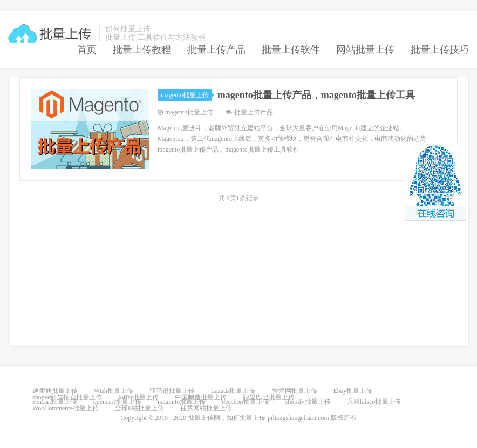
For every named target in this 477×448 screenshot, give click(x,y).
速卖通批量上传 (55, 391)
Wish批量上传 (114, 391)
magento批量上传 (186, 95)
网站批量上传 (365, 50)
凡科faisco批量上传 (374, 402)
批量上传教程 (142, 50)
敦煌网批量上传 (295, 391)
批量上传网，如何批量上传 (227, 418)
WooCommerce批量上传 (66, 408)
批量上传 (51, 34)
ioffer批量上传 (138, 397)
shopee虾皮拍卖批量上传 (67, 397)
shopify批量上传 (308, 402)
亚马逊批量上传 (172, 391)
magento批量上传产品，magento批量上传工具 (316, 95)
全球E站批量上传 (139, 408)
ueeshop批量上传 (245, 402)
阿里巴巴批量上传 (269, 397)
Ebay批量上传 (353, 391)
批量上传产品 (216, 50)
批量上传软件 (291, 50)
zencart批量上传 (55, 402)
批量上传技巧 (440, 50)
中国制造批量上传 (201, 397)
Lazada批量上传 (233, 391)
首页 (87, 50)
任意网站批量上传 (206, 408)
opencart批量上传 (117, 402)
